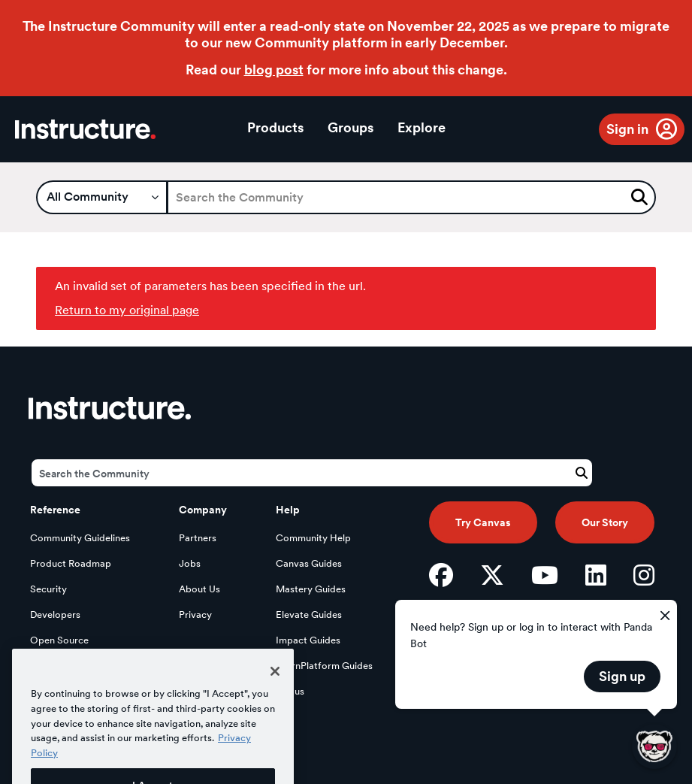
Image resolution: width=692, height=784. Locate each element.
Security (48, 589)
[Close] (275, 688)
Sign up (622, 676)
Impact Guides (308, 640)
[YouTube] (545, 575)
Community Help (313, 538)
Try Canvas (483, 522)
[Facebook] (441, 575)
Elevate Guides (309, 614)
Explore (422, 127)
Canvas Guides (309, 563)
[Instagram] (644, 575)
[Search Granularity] (102, 197)
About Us (199, 589)
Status (290, 691)
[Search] (411, 197)
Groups (351, 127)
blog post (274, 70)
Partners (198, 538)
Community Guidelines (80, 538)
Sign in (627, 129)
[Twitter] (492, 575)
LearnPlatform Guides (324, 666)
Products (275, 127)
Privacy (195, 614)
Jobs (190, 563)
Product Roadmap (71, 563)
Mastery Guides (311, 589)
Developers (55, 614)
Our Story (605, 522)
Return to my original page (127, 310)
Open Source (59, 640)
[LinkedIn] (596, 575)
